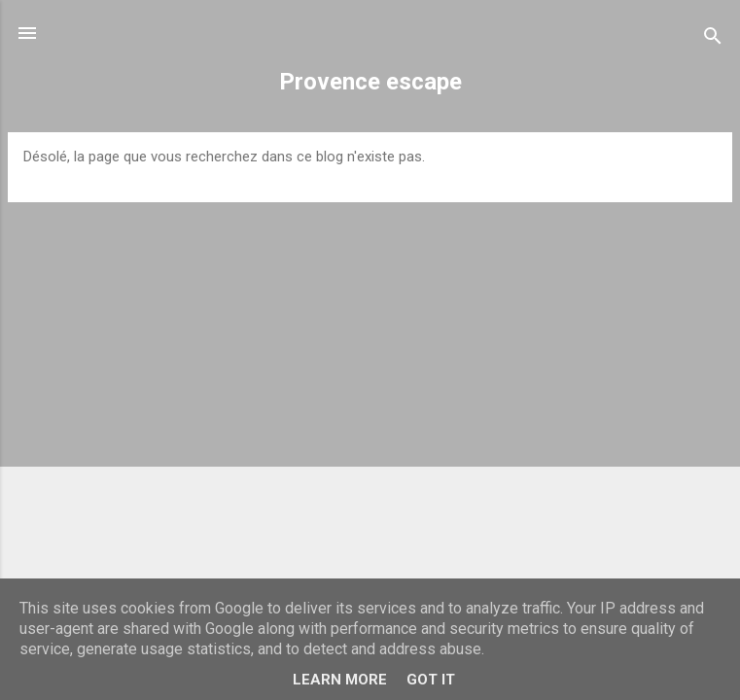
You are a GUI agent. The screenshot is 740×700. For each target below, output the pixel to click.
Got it (431, 680)
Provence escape (370, 82)
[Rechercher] (713, 39)
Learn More (340, 680)
